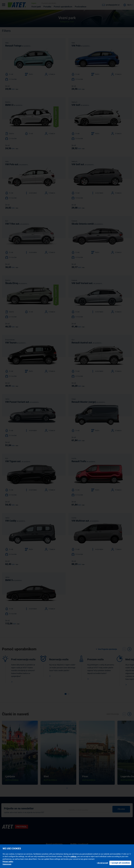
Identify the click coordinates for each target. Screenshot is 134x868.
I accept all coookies (120, 863)
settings (73, 856)
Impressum (7, 864)
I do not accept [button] (102, 863)
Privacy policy (8, 862)
